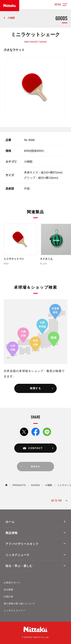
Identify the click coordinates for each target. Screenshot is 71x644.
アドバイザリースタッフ (22, 544)
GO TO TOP (56, 501)
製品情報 (11, 533)
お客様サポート (12, 583)
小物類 (11, 18)
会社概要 (9, 590)
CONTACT (36, 448)
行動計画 (9, 597)
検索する (35, 388)
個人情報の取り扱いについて (19, 604)
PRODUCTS (19, 485)
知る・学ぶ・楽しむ (19, 566)
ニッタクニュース (17, 555)
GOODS (35, 485)
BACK (36, 466)
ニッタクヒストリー (15, 611)
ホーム (10, 522)
